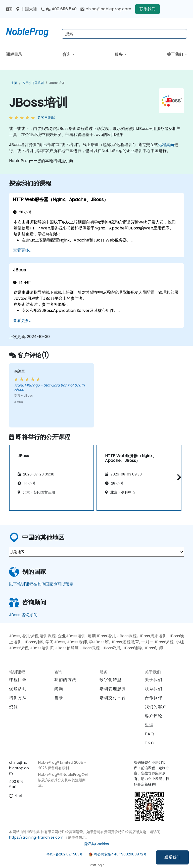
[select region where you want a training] (96, 552)
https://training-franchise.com (36, 837)
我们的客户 (156, 707)
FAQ (150, 734)
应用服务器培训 (33, 83)
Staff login (97, 865)
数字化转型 (111, 680)
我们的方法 (65, 680)
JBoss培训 (57, 83)
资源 (13, 707)
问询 (59, 689)
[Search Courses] (124, 34)
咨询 (67, 54)
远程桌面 (166, 145)
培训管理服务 (113, 689)
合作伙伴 (154, 698)
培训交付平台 (113, 698)
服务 (119, 54)
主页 (14, 83)
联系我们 (172, 857)
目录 (59, 698)
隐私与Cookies (97, 844)
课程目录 (14, 54)
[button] (178, 477)
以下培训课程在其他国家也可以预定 (41, 584)
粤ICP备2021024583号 (65, 854)
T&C (150, 743)
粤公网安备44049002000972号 (120, 854)
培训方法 (18, 698)
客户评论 (154, 716)
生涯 (149, 725)
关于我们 (175, 54)
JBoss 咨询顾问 (23, 615)
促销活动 (18, 689)
